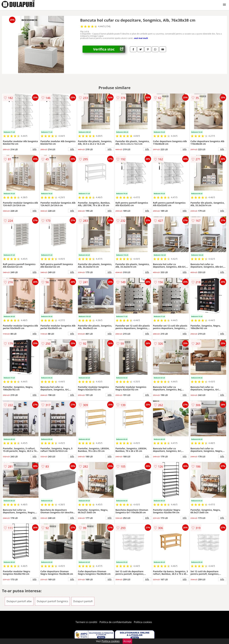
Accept (127, 641)
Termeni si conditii (86, 622)
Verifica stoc (109, 49)
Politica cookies (143, 622)
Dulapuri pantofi (83, 601)
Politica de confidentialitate (116, 622)
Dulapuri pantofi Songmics (52, 601)
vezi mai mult (141, 38)
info (35, 149)
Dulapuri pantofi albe (19, 601)
